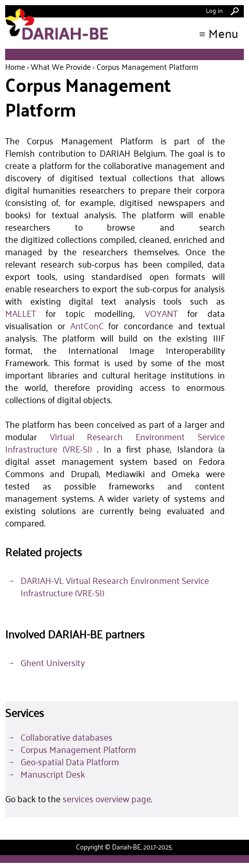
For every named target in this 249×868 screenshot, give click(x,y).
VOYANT (161, 313)
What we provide (61, 67)
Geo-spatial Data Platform (70, 762)
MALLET (21, 313)
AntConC (87, 326)
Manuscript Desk (53, 774)
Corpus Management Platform (78, 749)
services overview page (107, 799)
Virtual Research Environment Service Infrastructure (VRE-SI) (115, 443)
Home (15, 67)
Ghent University (53, 663)
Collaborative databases (66, 737)
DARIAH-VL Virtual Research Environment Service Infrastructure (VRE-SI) (115, 587)
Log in (214, 10)
